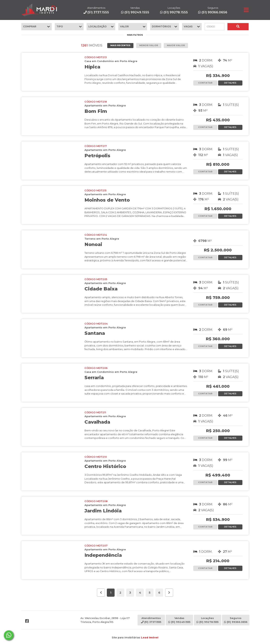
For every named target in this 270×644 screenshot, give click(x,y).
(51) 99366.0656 (213, 10)
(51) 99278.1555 (174, 10)
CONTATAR (205, 83)
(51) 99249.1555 (135, 10)
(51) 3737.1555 (96, 10)
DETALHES (230, 83)
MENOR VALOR (149, 45)
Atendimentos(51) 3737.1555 (151, 620)
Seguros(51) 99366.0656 (236, 620)
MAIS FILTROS (135, 35)
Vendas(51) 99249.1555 (179, 620)
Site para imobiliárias (135, 638)
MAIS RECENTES (120, 45)
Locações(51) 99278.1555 (207, 620)
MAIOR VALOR (176, 45)
